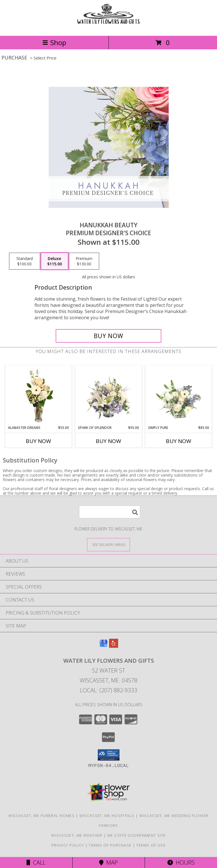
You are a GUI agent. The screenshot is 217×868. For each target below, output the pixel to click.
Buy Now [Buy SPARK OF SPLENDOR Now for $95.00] (108, 441)
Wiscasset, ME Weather (77, 835)
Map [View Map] (108, 863)
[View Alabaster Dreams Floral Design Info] (39, 396)
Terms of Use (151, 845)
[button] (109, 755)
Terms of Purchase (110, 845)
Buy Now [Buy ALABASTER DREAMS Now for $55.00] (38, 441)
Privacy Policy (68, 845)
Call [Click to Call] (36, 863)
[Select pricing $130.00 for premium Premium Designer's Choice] (84, 261)
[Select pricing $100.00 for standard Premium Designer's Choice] (25, 261)
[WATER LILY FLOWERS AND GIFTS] (108, 27)
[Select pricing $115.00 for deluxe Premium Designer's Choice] (55, 261)
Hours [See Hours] (181, 863)
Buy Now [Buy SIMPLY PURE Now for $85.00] (179, 441)
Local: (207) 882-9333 (108, 690)
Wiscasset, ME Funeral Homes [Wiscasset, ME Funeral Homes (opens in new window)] (42, 816)
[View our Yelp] (114, 646)
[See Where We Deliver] (108, 544)
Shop (54, 42)
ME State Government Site (137, 835)
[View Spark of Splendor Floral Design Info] (109, 396)
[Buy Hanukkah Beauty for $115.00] (108, 336)
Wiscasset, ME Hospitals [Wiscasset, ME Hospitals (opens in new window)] (107, 816)
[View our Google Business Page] (103, 646)
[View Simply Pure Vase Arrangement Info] (179, 396)
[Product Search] (110, 512)
